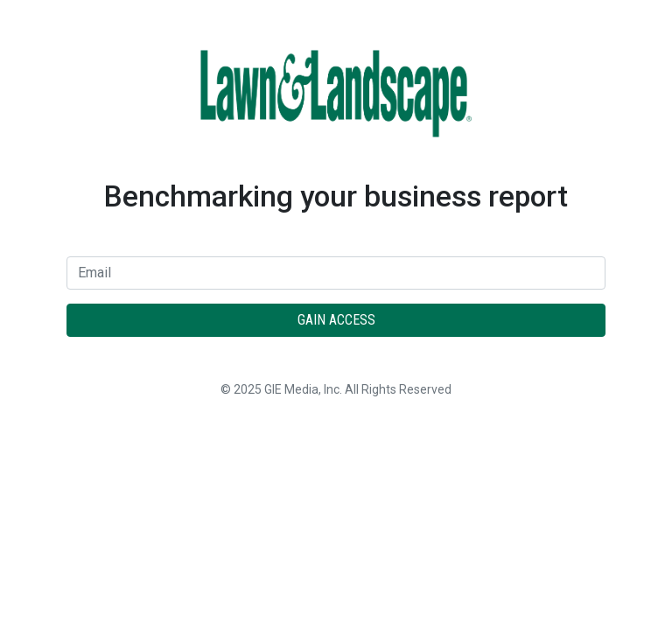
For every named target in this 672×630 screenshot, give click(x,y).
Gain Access (336, 320)
